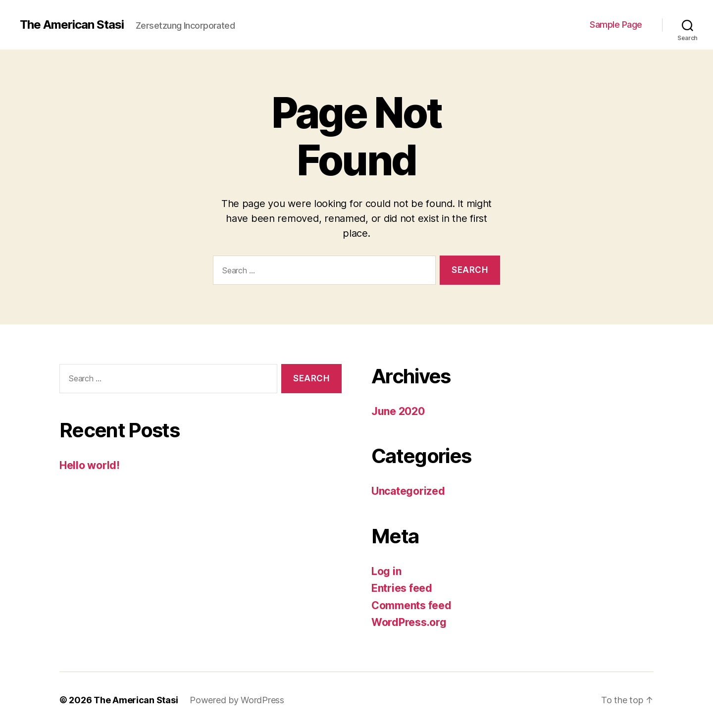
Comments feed (411, 605)
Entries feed (402, 588)
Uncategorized (408, 491)
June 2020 (398, 411)
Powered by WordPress (237, 700)
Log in (386, 571)
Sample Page (616, 25)
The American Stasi (72, 25)
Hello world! (90, 465)
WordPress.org (409, 622)
